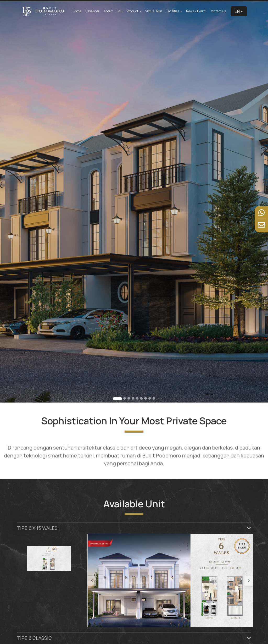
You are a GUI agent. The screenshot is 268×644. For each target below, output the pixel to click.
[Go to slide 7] (145, 398)
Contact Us (218, 11)
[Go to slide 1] (117, 398)
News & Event (196, 11)
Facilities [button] (173, 11)
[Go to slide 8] (149, 398)
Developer (92, 11)
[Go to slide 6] (141, 398)
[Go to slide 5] (137, 398)
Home (77, 11)
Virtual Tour (154, 11)
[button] (100, 580)
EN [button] (237, 11)
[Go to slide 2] (125, 398)
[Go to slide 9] (154, 398)
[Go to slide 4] (133, 398)
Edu (120, 11)
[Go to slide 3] (129, 398)
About (108, 11)
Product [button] (133, 11)
